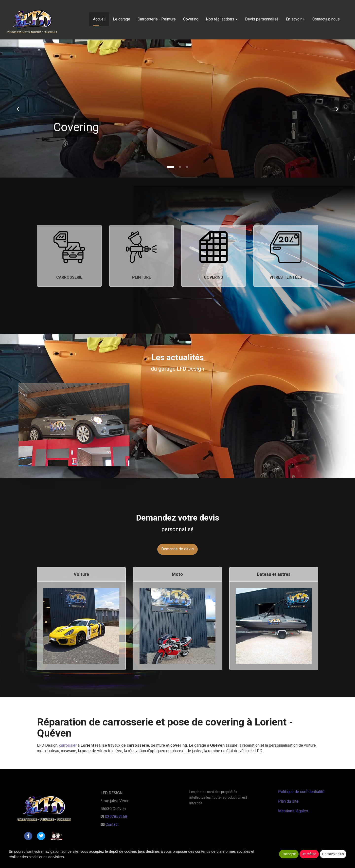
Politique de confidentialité (301, 792)
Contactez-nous (326, 19)
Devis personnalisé (262, 19)
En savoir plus (333, 854)
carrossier (68, 745)
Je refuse (309, 854)
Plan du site (288, 801)
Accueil (99, 19)
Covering (191, 19)
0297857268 (116, 817)
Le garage (122, 19)
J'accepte (289, 854)
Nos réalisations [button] (222, 19)
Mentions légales (293, 811)
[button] (18, 108)
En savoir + (295, 19)
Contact (112, 824)
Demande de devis (177, 549)
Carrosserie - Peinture (157, 19)
